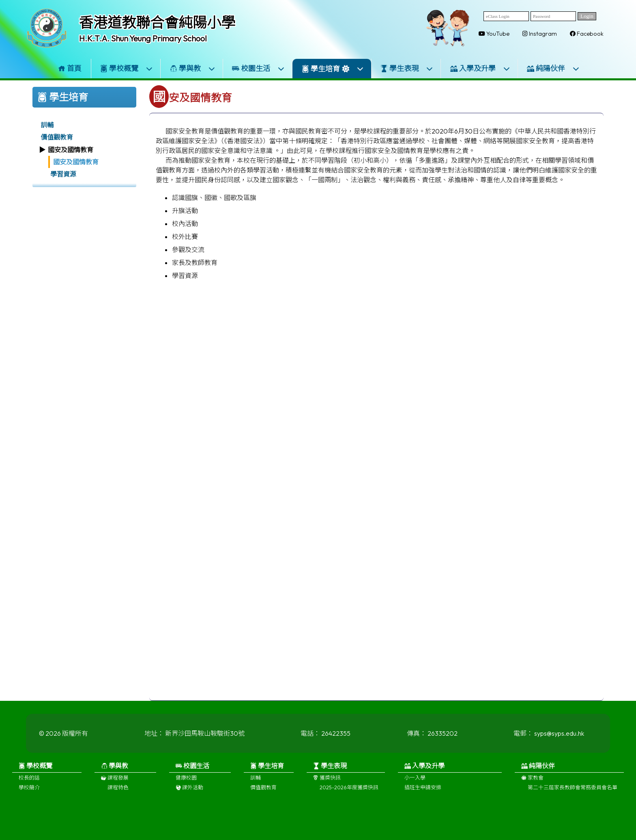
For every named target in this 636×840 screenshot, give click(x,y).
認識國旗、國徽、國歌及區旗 (214, 198)
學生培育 (333, 69)
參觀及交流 (188, 250)
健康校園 (186, 783)
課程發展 (115, 783)
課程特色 (118, 793)
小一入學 (415, 783)
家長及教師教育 (195, 263)
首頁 (70, 68)
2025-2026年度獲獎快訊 (349, 793)
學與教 (193, 68)
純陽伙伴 (553, 68)
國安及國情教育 (76, 162)
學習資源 (63, 174)
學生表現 (407, 68)
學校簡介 (29, 793)
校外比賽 (185, 237)
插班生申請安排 (423, 793)
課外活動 (189, 793)
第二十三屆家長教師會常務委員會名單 (573, 793)
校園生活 (258, 68)
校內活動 (185, 224)
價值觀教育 (57, 137)
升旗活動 (185, 211)
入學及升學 (480, 68)
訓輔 (47, 125)
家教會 (532, 783)
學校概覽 (127, 68)
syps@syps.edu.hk (559, 739)
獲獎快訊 (327, 783)
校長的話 (29, 783)
